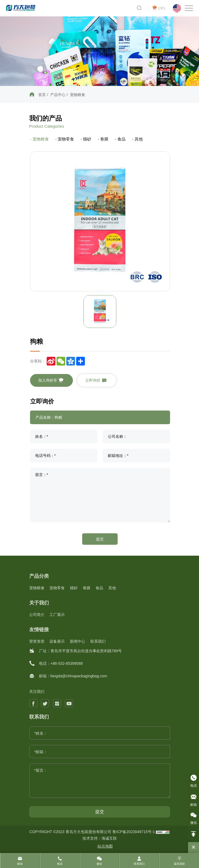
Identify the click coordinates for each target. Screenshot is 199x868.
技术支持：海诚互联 (100, 838)
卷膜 (104, 139)
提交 (100, 539)
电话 (60, 864)
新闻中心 (78, 641)
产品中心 (58, 95)
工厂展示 (57, 615)
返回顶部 (179, 864)
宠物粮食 (78, 95)
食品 (121, 139)
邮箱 (20, 864)
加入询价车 (51, 381)
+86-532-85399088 (67, 663)
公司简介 (37, 615)
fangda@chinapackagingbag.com (79, 676)
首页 (42, 95)
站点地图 (105, 846)
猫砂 (87, 139)
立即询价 (96, 381)
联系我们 (98, 641)
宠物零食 (66, 139)
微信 (99, 864)
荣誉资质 (37, 641)
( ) (158, 8)
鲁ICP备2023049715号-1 (134, 832)
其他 (139, 139)
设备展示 (57, 641)
